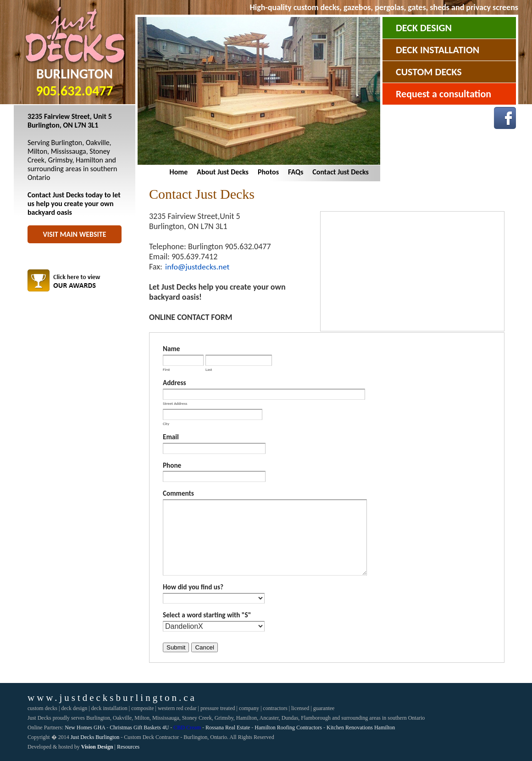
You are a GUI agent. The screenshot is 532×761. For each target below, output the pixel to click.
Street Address (175, 403)
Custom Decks (429, 72)
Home (179, 172)
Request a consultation (443, 94)
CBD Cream (187, 727)
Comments (178, 493)
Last (209, 369)
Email (171, 437)
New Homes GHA (85, 727)
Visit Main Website (74, 234)
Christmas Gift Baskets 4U (139, 727)
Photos (268, 172)
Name (172, 349)
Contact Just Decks (341, 172)
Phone (172, 465)
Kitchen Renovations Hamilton (361, 727)
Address (175, 383)
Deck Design (424, 28)
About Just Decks (223, 172)
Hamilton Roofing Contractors (288, 727)
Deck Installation (438, 50)
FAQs (296, 172)
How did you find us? (193, 587)
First (166, 369)
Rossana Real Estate (228, 727)
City (166, 423)
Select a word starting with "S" (207, 615)
